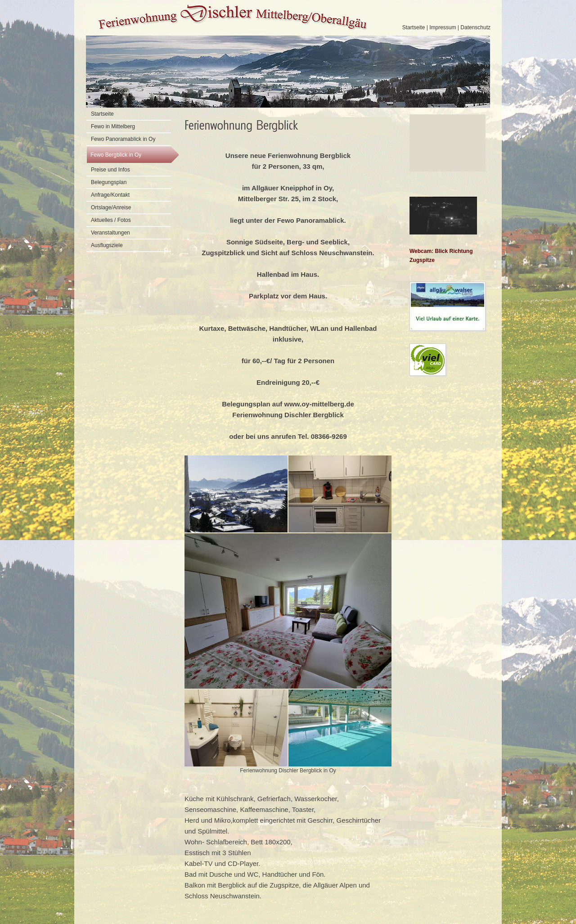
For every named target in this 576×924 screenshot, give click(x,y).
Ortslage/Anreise (111, 207)
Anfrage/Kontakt (110, 195)
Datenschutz (475, 27)
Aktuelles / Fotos (111, 220)
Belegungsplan (109, 182)
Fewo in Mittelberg (113, 126)
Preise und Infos (110, 170)
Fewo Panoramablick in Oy (123, 139)
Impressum (443, 27)
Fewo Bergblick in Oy (116, 155)
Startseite (414, 27)
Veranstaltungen (110, 233)
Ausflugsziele (107, 245)
